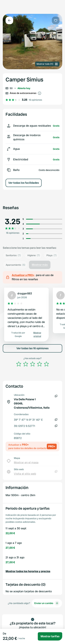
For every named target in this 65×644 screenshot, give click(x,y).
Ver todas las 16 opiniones (32, 348)
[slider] (33, 364)
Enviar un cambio (47, 603)
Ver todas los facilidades (24, 183)
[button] (32, 571)
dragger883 (25, 293)
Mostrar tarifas (50, 636)
